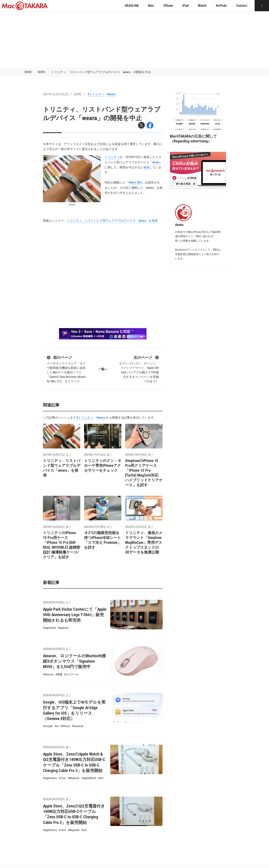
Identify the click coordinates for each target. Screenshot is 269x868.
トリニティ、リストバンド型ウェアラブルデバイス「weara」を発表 (112, 221)
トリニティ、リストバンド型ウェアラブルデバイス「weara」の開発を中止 (101, 72)
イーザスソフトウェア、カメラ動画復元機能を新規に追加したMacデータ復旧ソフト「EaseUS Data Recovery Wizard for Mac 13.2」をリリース (66, 369)
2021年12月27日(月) (56, 94)
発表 (146, 167)
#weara (111, 94)
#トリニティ (96, 94)
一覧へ (103, 369)
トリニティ (112, 157)
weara (156, 162)
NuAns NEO (135, 182)
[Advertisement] (134, 39)
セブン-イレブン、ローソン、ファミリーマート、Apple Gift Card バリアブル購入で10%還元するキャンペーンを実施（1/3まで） (139, 369)
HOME (28, 72)
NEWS (41, 72)
